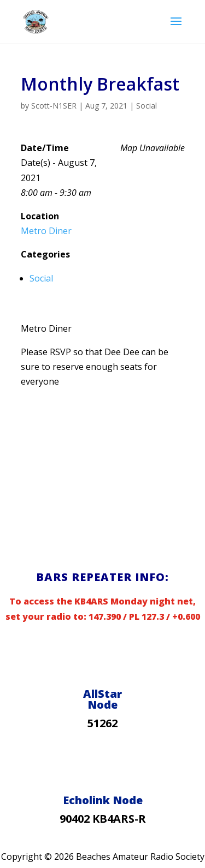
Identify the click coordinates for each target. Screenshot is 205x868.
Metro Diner (46, 231)
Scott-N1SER (54, 106)
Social (147, 106)
